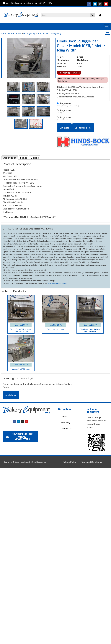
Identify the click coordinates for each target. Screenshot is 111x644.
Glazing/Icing (29, 33)
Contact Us (66, 428)
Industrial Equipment (11, 33)
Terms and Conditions (92, 462)
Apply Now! (11, 395)
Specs (24, 158)
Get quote (64, 128)
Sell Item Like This (83, 128)
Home (64, 416)
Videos (35, 158)
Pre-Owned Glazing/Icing (49, 33)
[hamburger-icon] (107, 26)
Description (10, 158)
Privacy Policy (69, 462)
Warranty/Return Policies (58, 283)
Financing (65, 422)
